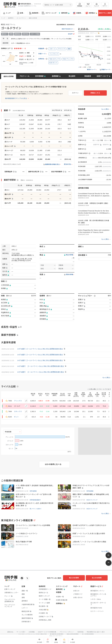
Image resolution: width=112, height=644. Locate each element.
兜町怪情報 (33, 489)
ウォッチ (97, 5)
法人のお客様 (98, 576)
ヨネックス (18, 409)
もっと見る (105, 107)
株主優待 (72, 76)
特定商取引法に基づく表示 (97, 630)
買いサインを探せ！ (36, 507)
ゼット (16, 414)
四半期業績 (39, 76)
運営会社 (9, 630)
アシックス (18, 398)
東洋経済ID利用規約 (57, 632)
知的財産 (81, 630)
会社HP (70, 34)
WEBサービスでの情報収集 (47, 630)
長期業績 (55, 76)
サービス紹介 (20, 630)
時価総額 (8, 429)
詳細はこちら (100, 91)
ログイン (105, 5)
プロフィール (24, 76)
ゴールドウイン (21, 18)
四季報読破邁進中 (35, 498)
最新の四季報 (9, 76)
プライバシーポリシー (67, 630)
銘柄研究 (34, 13)
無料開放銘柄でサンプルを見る (16, 96)
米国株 (78, 13)
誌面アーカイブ (102, 76)
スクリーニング (49, 13)
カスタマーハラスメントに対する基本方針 (32, 632)
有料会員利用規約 (73, 632)
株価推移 (88, 76)
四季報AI (91, 13)
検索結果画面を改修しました (27, 4)
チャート (88, 5)
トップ (7, 13)
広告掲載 (31, 630)
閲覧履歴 (80, 5)
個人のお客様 (76, 576)
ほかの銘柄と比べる (53, 462)
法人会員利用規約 (89, 632)
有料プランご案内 (105, 13)
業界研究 (64, 13)
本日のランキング (92, 498)
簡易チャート (91, 70)
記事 (21, 13)
